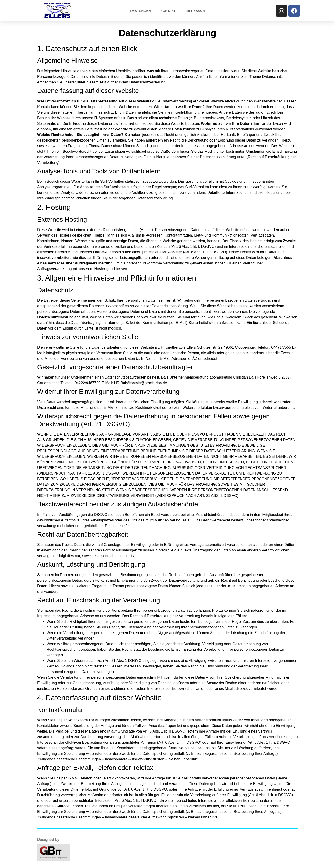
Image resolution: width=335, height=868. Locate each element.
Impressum (195, 11)
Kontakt (168, 11)
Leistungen (140, 11)
